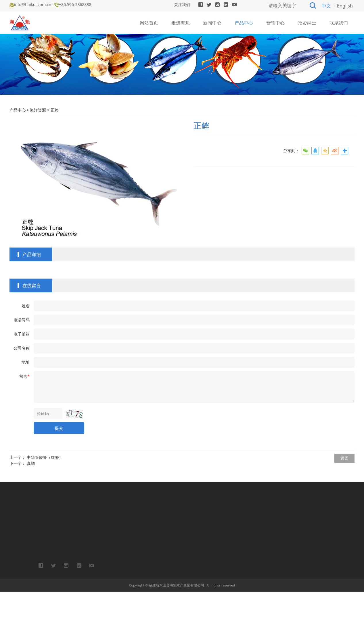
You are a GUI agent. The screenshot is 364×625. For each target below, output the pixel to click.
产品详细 (32, 287)
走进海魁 (181, 22)
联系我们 (339, 22)
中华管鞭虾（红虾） (45, 490)
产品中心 (244, 22)
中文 (329, 5)
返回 (344, 491)
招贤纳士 (307, 22)
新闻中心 (212, 22)
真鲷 (31, 496)
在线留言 (32, 319)
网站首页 (149, 22)
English (346, 5)
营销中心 (275, 22)
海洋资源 (38, 143)
